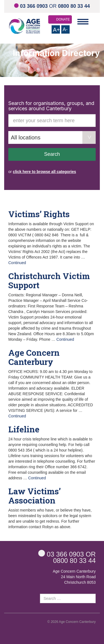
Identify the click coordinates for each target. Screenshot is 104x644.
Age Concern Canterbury (34, 357)
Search (52, 154)
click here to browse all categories (44, 172)
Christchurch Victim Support (49, 280)
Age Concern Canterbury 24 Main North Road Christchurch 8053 (74, 577)
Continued (17, 263)
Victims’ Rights (39, 214)
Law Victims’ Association (35, 496)
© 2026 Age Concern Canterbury (72, 622)
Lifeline (24, 429)
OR (52, 6)
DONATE (63, 19)
